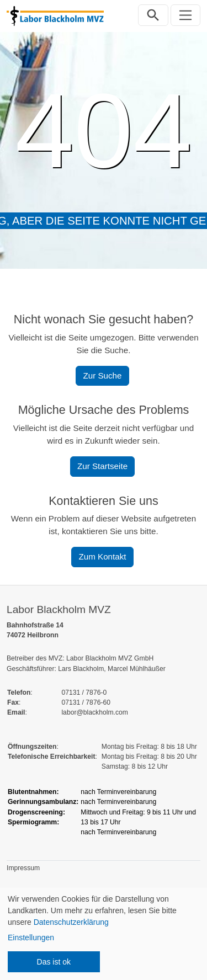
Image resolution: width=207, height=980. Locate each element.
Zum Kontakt (102, 556)
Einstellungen (31, 938)
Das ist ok (54, 962)
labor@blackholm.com (94, 712)
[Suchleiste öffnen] (153, 15)
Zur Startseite (102, 466)
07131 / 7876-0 (84, 693)
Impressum (23, 868)
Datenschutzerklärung (71, 922)
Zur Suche (102, 376)
